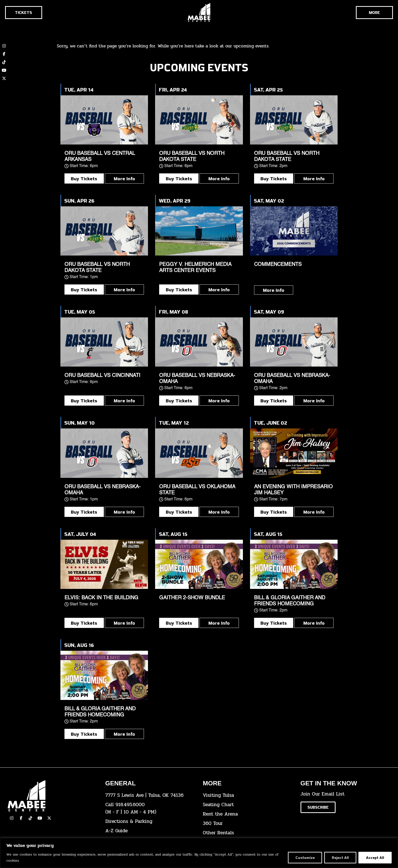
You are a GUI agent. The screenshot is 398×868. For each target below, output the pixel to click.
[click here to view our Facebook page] (4, 54)
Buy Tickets (84, 178)
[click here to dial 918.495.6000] (150, 808)
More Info (124, 178)
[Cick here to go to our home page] (53, 796)
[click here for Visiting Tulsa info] (248, 795)
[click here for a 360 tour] (248, 824)
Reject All (340, 857)
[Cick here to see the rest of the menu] (374, 13)
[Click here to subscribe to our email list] (318, 807)
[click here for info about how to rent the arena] (248, 814)
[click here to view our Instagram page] (12, 818)
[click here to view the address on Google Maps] (150, 795)
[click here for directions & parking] (150, 821)
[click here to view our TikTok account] (4, 62)
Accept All (375, 857)
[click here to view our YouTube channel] (4, 70)
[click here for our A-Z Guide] (150, 831)
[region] (199, 853)
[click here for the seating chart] (248, 805)
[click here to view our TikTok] (30, 818)
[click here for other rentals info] (248, 833)
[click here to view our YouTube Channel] (40, 818)
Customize (305, 857)
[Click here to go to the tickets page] (24, 13)
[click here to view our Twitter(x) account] (49, 818)
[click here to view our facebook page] (21, 818)
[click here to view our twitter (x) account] (4, 78)
